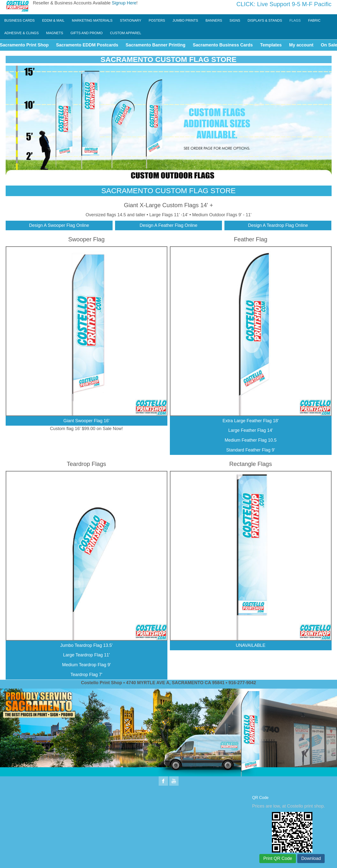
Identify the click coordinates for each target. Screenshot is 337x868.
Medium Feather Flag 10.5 (251, 440)
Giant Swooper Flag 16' (87, 421)
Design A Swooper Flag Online (59, 225)
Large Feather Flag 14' (251, 430)
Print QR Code (278, 858)
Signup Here (124, 3)
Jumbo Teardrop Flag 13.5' (86, 645)
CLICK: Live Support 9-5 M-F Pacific (284, 4)
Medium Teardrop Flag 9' (86, 665)
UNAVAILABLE (250, 645)
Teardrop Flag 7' (87, 675)
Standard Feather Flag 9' (251, 450)
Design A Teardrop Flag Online (278, 225)
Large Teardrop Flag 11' (86, 655)
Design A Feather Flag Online (168, 225)
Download (311, 858)
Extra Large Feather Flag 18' (251, 421)
